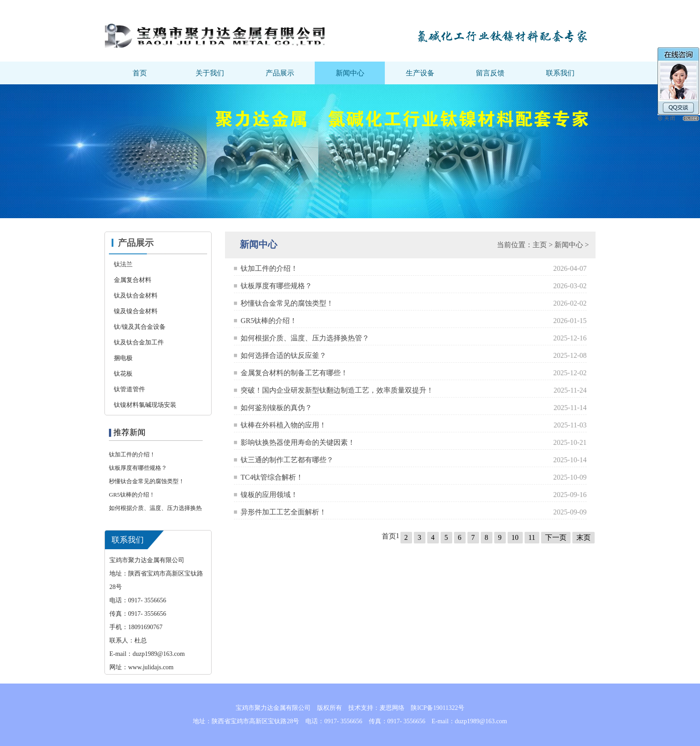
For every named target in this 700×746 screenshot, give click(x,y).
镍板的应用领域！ (269, 495)
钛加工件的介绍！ (132, 454)
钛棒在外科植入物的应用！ (283, 425)
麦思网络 (392, 708)
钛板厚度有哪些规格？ (138, 468)
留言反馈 (490, 73)
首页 (140, 73)
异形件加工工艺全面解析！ (283, 512)
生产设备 (420, 73)
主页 (540, 245)
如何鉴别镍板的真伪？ (276, 408)
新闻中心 (350, 73)
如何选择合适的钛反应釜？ (283, 355)
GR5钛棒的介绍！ (132, 495)
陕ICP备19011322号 (437, 708)
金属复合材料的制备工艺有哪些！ (294, 373)
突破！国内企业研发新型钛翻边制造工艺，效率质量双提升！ (337, 390)
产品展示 (280, 73)
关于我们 (210, 73)
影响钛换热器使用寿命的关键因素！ (298, 442)
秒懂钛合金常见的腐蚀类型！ (147, 481)
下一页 (556, 537)
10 (515, 537)
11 (532, 537)
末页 (583, 537)
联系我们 (560, 73)
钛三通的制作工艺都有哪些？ (287, 460)
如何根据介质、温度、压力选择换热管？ (305, 338)
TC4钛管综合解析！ (272, 477)
